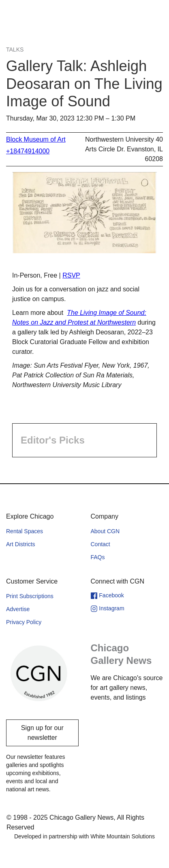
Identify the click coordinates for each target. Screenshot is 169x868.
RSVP (71, 275)
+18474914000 (28, 151)
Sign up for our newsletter (42, 733)
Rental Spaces (25, 531)
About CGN (105, 531)
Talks (15, 50)
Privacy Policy (24, 622)
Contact (101, 544)
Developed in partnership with (84, 836)
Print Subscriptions (30, 596)
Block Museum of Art (36, 139)
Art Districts (21, 544)
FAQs (98, 557)
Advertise (18, 609)
